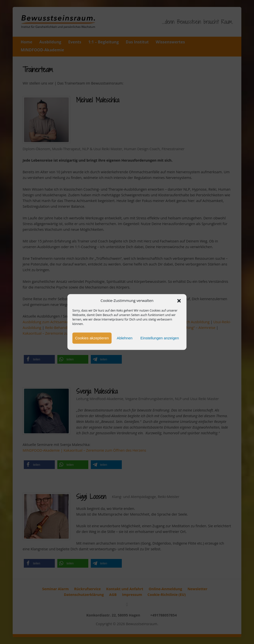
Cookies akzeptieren (92, 338)
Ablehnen (125, 338)
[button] (179, 301)
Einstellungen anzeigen (160, 338)
